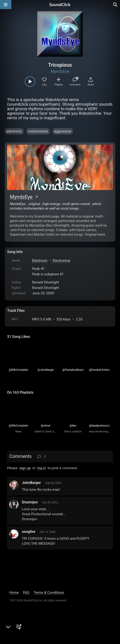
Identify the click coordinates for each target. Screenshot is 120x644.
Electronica (61, 261)
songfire (29, 532)
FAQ (26, 593)
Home (14, 593)
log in (41, 468)
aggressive (63, 131)
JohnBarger (31, 483)
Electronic (40, 261)
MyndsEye (60, 71)
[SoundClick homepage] (60, 5)
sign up (25, 468)
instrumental (38, 131)
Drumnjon (30, 502)
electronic (14, 131)
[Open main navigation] (6, 5)
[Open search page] (115, 5)
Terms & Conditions (49, 593)
